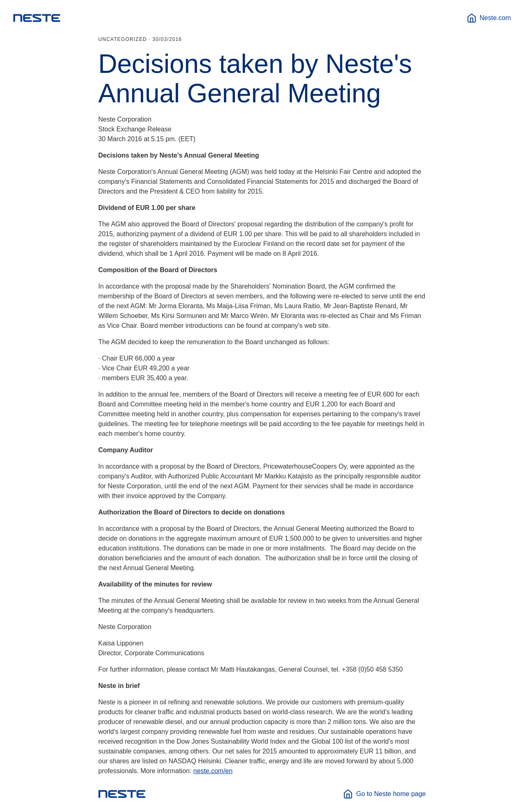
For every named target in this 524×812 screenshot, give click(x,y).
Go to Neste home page (384, 794)
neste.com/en (213, 771)
